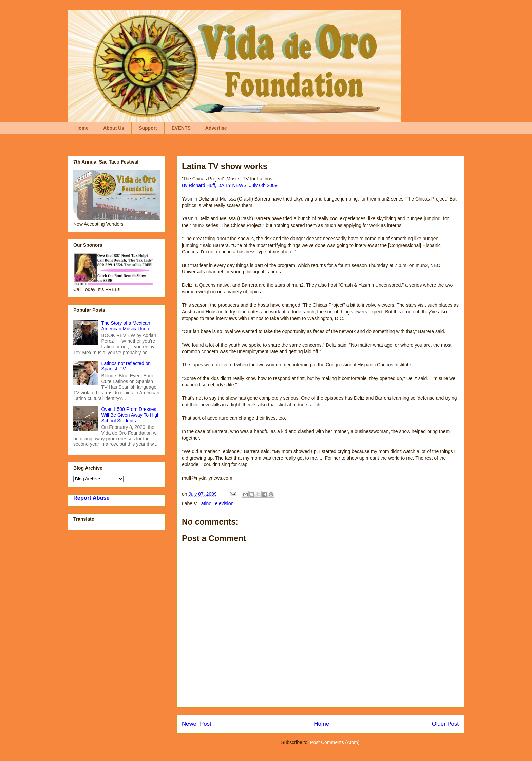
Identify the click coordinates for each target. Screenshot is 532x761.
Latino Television (216, 503)
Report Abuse (91, 498)
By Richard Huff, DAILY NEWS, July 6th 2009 (230, 185)
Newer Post (197, 724)
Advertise (216, 128)
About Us (114, 128)
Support (148, 128)
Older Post (445, 724)
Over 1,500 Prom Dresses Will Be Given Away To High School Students (131, 415)
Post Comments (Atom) (335, 742)
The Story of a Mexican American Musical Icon (126, 326)
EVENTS (181, 128)
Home (82, 128)
